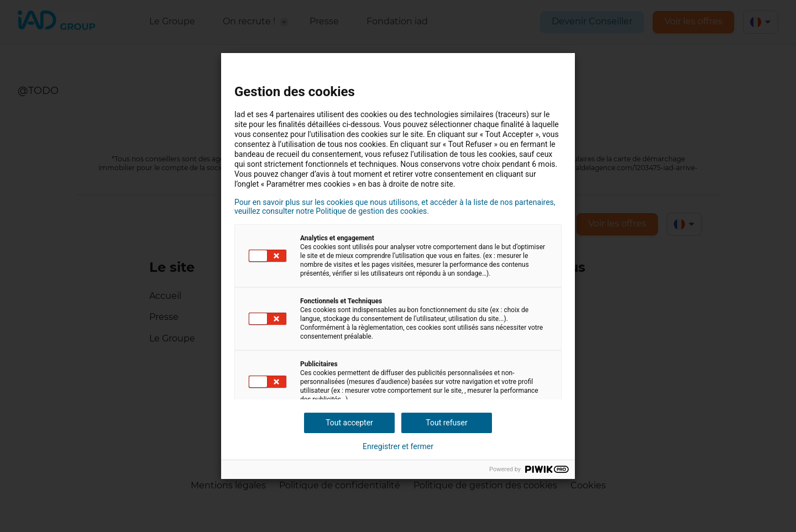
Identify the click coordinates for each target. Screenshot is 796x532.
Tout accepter (349, 423)
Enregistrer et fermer (398, 446)
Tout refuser (446, 423)
